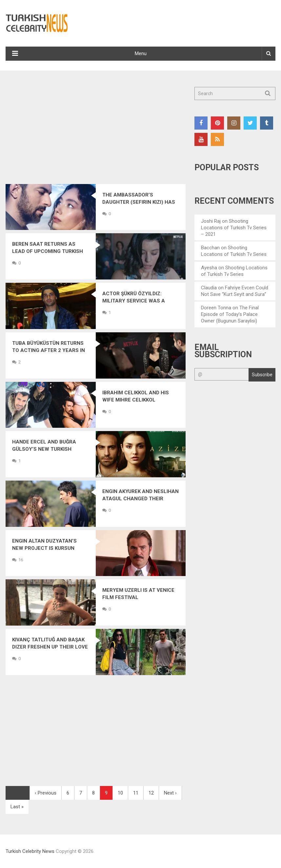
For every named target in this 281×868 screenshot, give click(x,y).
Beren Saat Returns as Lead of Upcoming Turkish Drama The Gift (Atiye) (48, 251)
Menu (141, 53)
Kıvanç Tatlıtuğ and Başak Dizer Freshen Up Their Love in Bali (50, 647)
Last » (17, 807)
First (18, 793)
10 (120, 793)
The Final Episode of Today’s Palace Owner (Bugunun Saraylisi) (230, 314)
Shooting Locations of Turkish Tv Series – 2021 (234, 228)
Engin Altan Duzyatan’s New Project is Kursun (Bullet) (44, 548)
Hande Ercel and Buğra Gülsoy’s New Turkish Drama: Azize (44, 449)
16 (21, 560)
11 (136, 793)
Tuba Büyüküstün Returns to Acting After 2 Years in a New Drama (49, 350)
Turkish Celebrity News (30, 851)
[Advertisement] (96, 135)
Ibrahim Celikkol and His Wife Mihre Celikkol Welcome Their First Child (138, 400)
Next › (170, 793)
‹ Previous (46, 793)
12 (151, 793)
